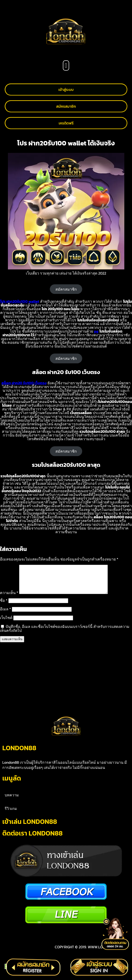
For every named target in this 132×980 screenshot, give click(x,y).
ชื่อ (4, 606)
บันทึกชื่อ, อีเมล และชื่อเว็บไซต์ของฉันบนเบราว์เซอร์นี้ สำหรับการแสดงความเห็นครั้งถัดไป (65, 634)
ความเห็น (9, 598)
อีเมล (5, 615)
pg (96, 331)
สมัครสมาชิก (66, 289)
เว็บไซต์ (6, 623)
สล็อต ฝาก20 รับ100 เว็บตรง (24, 383)
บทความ (12, 801)
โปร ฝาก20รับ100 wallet (20, 301)
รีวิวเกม (11, 814)
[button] (66, 66)
